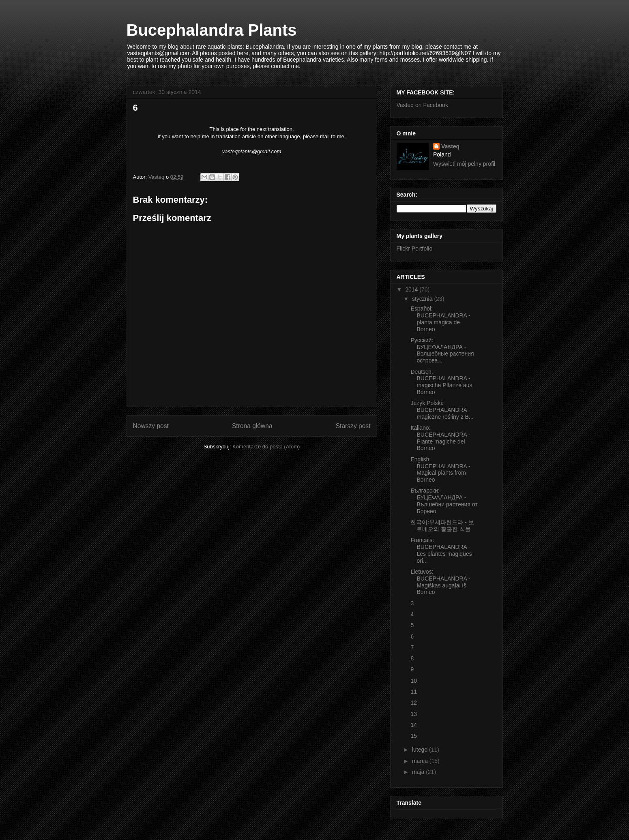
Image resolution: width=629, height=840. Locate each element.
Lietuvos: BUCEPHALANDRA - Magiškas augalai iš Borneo (440, 582)
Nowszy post (151, 426)
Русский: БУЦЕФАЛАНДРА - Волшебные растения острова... (442, 350)
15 (414, 736)
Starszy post (353, 426)
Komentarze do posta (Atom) (266, 447)
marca (421, 761)
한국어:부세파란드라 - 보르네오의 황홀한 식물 (442, 526)
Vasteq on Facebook (422, 105)
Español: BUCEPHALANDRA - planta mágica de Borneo (440, 319)
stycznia (423, 299)
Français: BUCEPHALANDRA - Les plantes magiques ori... (441, 550)
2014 (412, 289)
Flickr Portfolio (415, 249)
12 (414, 703)
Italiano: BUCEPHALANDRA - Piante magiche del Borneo (440, 438)
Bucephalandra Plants (212, 30)
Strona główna (252, 426)
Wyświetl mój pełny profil (464, 164)
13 (414, 714)
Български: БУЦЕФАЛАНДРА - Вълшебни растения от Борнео (444, 501)
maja (419, 772)
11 (414, 692)
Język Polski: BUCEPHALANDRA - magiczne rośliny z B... (442, 410)
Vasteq (450, 146)
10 (414, 681)
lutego (421, 750)
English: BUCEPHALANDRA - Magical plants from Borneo (440, 469)
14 (414, 725)
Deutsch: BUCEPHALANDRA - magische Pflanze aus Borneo (441, 382)
